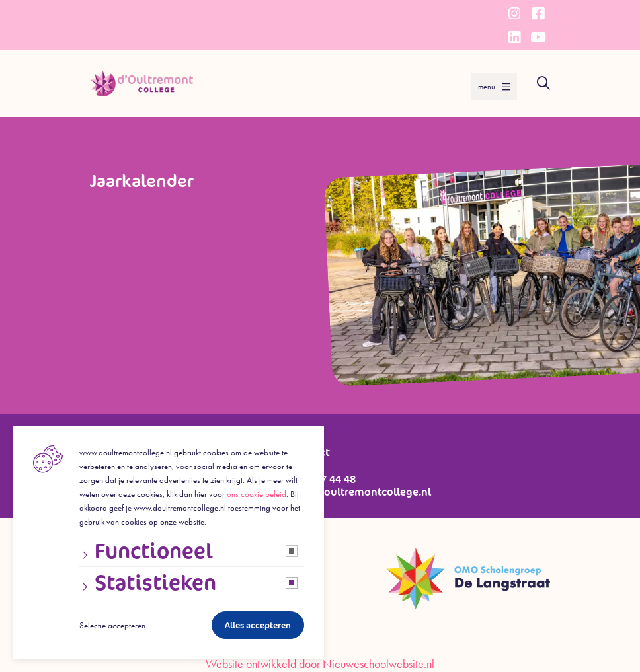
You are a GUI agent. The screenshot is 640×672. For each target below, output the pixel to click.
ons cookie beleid (257, 494)
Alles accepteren (258, 625)
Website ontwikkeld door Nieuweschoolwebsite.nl (320, 664)
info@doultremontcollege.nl (360, 492)
